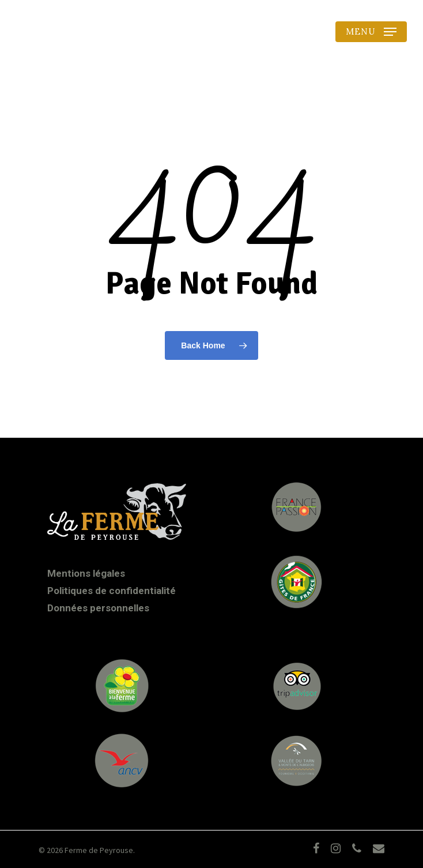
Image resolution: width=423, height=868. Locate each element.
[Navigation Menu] (371, 32)
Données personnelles (98, 608)
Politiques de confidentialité (112, 591)
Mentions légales (86, 573)
